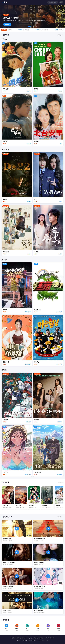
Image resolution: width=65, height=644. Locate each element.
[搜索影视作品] (52, 2)
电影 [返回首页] (4, 2)
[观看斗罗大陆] (17, 398)
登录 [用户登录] (61, 2)
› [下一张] (62, 17)
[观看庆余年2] (17, 178)
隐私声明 (25, 638)
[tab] (29, 26)
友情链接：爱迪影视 (49, 638)
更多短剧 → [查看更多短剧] (60, 483)
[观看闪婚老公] (34, 498)
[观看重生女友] (21, 498)
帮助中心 (19, 638)
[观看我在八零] (8, 498)
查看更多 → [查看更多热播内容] (60, 35)
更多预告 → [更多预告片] (60, 517)
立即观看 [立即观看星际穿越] (7, 24)
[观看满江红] (48, 67)
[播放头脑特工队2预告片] (17, 555)
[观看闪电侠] (48, 120)
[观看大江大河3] (17, 230)
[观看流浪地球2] (17, 67)
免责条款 (30, 638)
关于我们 (13, 638)
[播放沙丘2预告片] (17, 531)
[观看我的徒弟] (48, 498)
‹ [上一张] (3, 17)
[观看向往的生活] (48, 288)
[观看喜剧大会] (48, 341)
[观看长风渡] (48, 230)
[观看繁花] (48, 178)
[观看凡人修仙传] (48, 451)
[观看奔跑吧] (17, 288)
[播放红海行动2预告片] (48, 579)
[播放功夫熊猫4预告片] (48, 531)
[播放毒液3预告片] (48, 603)
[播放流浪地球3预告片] (17, 579)
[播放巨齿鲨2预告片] (48, 555)
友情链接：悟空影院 (39, 638)
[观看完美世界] (48, 398)
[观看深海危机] (17, 120)
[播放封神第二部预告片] (17, 603)
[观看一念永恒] (17, 451)
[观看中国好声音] (17, 341)
